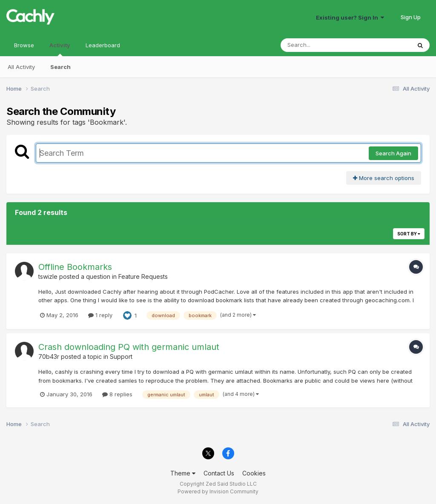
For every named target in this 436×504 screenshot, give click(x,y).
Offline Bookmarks (75, 267)
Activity (60, 49)
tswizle (48, 276)
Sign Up (411, 17)
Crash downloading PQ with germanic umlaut (129, 347)
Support (121, 357)
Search (60, 67)
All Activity (21, 67)
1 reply (100, 315)
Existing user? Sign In (350, 17)
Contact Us (219, 473)
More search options (384, 178)
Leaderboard (103, 45)
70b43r (49, 357)
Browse (24, 45)
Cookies (254, 473)
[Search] (323, 45)
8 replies (117, 394)
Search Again (393, 153)
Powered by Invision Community (218, 491)
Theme (183, 473)
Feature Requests (143, 276)
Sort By (409, 234)
